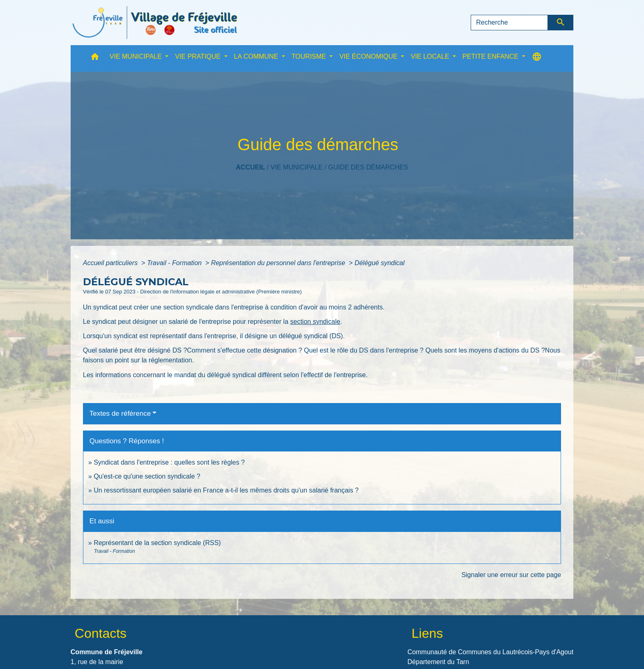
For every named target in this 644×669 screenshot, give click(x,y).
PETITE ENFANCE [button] (491, 56)
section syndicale (315, 322)
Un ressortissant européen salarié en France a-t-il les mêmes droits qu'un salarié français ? (226, 490)
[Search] (509, 23)
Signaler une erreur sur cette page (511, 575)
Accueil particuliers (111, 263)
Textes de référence (120, 414)
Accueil (250, 167)
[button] (95, 58)
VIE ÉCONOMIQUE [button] (369, 56)
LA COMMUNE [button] (257, 56)
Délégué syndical (379, 263)
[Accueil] (155, 23)
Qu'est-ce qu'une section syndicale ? (147, 476)
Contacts (101, 633)
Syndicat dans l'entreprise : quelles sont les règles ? (169, 462)
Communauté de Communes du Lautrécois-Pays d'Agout (490, 652)
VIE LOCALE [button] (431, 56)
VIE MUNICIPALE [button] (137, 56)
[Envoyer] (561, 23)
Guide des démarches (368, 167)
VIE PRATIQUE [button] (199, 56)
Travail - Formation (175, 263)
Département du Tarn (438, 662)
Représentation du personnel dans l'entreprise (279, 263)
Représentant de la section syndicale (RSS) (157, 543)
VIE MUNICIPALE (297, 167)
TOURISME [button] (310, 56)
